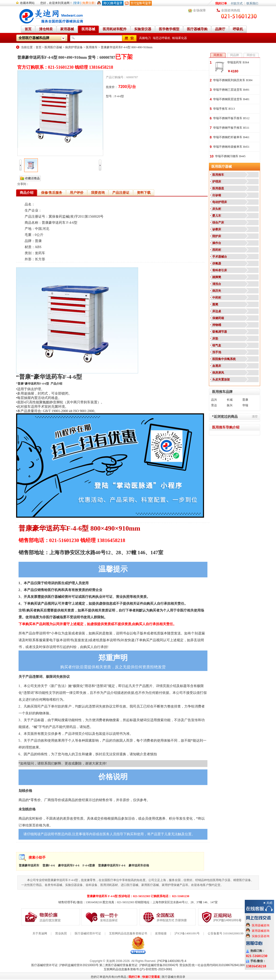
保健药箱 (218, 318)
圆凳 (215, 304)
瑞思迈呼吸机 (162, 38)
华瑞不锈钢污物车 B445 (230, 156)
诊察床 (217, 229)
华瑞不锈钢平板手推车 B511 (231, 128)
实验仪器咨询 (261, 936)
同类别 (218, 55)
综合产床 (218, 223)
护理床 (217, 182)
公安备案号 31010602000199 (226, 933)
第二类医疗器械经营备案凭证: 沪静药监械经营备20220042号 (139, 965)
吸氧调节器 (220, 332)
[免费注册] (89, 3)
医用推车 (92, 47)
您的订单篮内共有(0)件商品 (109, 977)
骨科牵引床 (220, 270)
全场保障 (199, 10)
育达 (214, 405)
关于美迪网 (40, 933)
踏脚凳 (217, 277)
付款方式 (237, 3)
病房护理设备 (74, 47)
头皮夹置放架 (221, 379)
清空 (255, 417)
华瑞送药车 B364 (238, 62)
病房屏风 (218, 373)
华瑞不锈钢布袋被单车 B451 (231, 147)
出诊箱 (217, 195)
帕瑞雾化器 (180, 38)
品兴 (214, 400)
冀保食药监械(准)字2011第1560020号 (76, 217)
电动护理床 (220, 202)
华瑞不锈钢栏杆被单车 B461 (231, 137)
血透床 (217, 366)
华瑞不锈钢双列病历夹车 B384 (233, 80)
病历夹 (217, 291)
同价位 (251, 55)
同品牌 (235, 55)
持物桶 (217, 325)
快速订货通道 (151, 977)
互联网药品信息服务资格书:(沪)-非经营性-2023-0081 (138, 969)
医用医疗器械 (53, 47)
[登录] (77, 3)
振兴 (230, 405)
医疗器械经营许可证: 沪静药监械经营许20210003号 (65, 965)
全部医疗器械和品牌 (34, 38)
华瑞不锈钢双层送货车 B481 (231, 99)
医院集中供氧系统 (224, 359)
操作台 (217, 243)
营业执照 (61, 933)
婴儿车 (217, 216)
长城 (230, 400)
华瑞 (245, 405)
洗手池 (217, 352)
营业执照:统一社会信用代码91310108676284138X (212, 965)
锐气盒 (217, 345)
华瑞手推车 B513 (224, 109)
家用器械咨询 (261, 931)
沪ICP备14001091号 (187, 933)
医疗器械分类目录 (174, 977)
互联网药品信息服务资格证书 (128, 933)
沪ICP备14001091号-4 (172, 961)
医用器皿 (218, 188)
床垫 (215, 339)
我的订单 (221, 3)
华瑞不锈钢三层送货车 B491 (231, 90)
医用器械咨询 (261, 925)
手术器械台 (220, 257)
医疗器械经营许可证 (88, 933)
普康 (245, 400)
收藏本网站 (27, 3)
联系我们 (252, 3)
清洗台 (217, 284)
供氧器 (217, 263)
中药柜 (217, 298)
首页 (39, 47)
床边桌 (217, 311)
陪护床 (217, 236)
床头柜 (217, 209)
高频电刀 (145, 38)
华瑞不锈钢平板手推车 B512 (231, 118)
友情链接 (161, 933)
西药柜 (217, 250)
